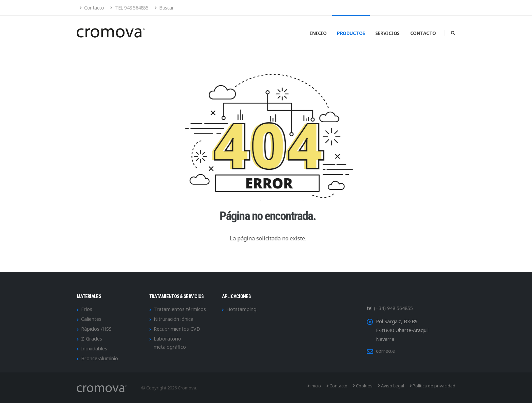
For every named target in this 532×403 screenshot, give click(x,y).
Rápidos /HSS (96, 329)
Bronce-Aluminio (100, 358)
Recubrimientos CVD (177, 329)
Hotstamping (241, 309)
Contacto (92, 8)
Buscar (164, 8)
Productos (351, 33)
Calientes (91, 319)
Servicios (387, 33)
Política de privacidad (432, 386)
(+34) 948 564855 (393, 308)
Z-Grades (92, 339)
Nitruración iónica (174, 319)
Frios (87, 309)
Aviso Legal (391, 386)
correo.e (385, 351)
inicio (314, 386)
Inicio (318, 33)
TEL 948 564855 (129, 8)
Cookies (363, 386)
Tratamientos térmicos (180, 309)
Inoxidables (94, 349)
